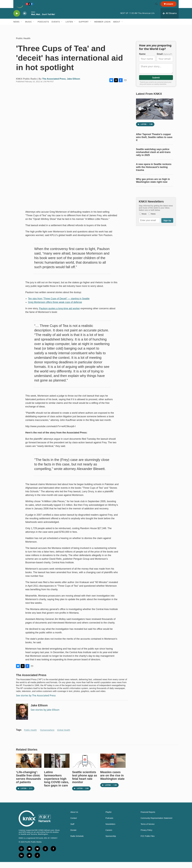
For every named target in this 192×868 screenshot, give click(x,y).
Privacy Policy (146, 836)
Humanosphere (47, 736)
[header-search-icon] (158, 7)
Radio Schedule (77, 842)
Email (164, 60)
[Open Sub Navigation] (21, 28)
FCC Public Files (148, 842)
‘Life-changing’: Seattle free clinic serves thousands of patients (28, 783)
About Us (74, 818)
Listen (69, 28)
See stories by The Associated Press (36, 701)
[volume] (25, 19)
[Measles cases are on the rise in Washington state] (113, 767)
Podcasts (43, 28)
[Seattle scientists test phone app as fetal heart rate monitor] (85, 767)
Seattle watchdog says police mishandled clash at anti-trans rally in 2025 (153, 158)
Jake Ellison (73, 85)
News (16, 28)
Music (29, 28)
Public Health (23, 44)
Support (84, 28)
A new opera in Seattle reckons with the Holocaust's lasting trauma (154, 173)
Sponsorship (111, 842)
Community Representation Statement (156, 824)
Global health (64, 736)
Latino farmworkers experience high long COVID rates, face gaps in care (57, 785)
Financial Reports (148, 818)
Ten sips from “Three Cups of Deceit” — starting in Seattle (59, 305)
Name (142, 60)
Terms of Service (148, 830)
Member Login (102, 28)
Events (56, 28)
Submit (156, 84)
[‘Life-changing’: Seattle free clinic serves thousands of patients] (29, 767)
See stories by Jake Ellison (45, 716)
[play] (17, 19)
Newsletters (110, 830)
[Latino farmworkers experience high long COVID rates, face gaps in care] (57, 767)
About (117, 28)
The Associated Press (54, 85)
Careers (109, 836)
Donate (171, 7)
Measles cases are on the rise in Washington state (112, 781)
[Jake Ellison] (22, 718)
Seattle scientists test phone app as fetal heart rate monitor (85, 783)
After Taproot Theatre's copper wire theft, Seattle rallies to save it (154, 143)
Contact (74, 824)
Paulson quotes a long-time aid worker (59, 314)
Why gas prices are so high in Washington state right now (153, 187)
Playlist (108, 818)
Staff (72, 830)
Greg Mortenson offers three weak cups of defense (55, 308)
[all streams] (170, 19)
